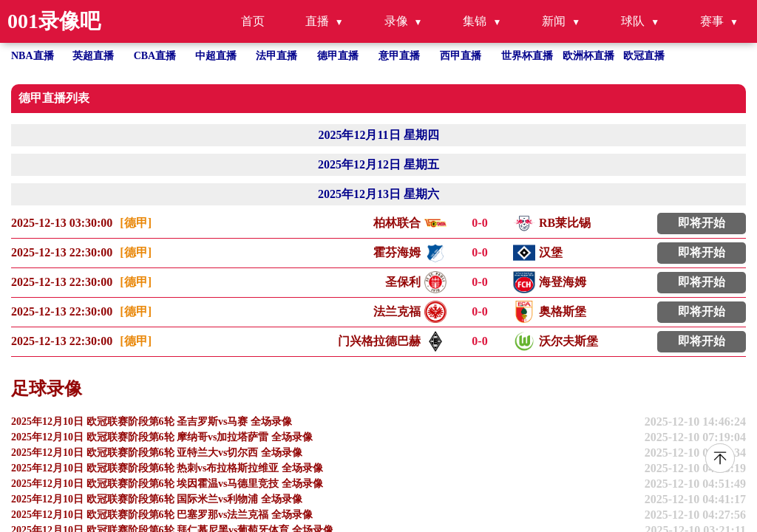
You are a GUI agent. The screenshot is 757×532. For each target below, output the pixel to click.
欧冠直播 (644, 56)
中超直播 (216, 56)
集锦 (475, 21)
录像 (396, 21)
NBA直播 (33, 56)
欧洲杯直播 (588, 56)
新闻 (554, 21)
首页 (253, 21)
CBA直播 (155, 56)
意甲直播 (399, 56)
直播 (317, 21)
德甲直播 (338, 56)
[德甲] (136, 223)
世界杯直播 (527, 56)
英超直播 (93, 56)
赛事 (712, 21)
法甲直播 (276, 56)
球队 (633, 21)
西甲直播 (461, 56)
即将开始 (702, 223)
